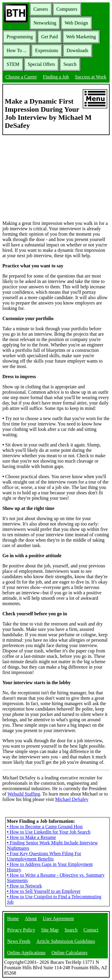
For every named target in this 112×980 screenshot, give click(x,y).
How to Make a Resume (31, 837)
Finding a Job (56, 77)
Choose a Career (21, 77)
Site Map (50, 930)
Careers (41, 9)
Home (13, 918)
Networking (45, 23)
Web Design (76, 23)
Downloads (78, 50)
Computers (67, 9)
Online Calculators (69, 953)
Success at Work (91, 77)
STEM (13, 64)
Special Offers (42, 64)
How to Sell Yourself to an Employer (44, 891)
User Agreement (58, 918)
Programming (20, 37)
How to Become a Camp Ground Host (45, 827)
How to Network (24, 886)
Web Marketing (81, 37)
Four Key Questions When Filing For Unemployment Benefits (44, 856)
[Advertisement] (56, 177)
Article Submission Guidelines (66, 941)
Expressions (46, 50)
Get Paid (50, 37)
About (31, 918)
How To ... (17, 50)
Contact (91, 930)
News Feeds (19, 941)
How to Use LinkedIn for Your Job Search (49, 832)
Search (70, 64)
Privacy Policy (21, 930)
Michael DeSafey (72, 799)
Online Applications (26, 953)
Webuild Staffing (24, 794)
